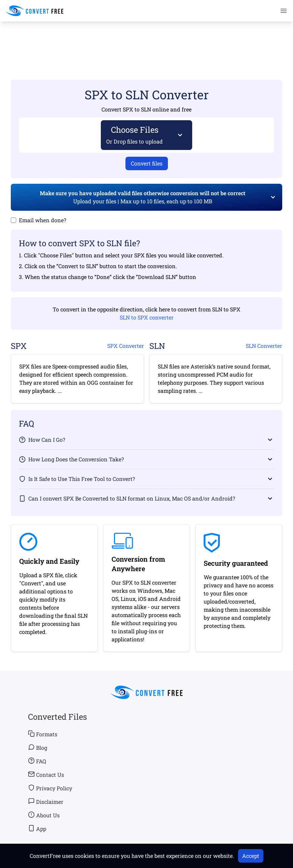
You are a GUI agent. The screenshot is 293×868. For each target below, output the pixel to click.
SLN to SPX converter (147, 317)
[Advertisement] (147, 41)
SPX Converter (126, 346)
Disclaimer (46, 801)
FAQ (37, 761)
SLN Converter (264, 346)
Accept (251, 856)
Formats (43, 734)
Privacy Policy (50, 788)
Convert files (147, 163)
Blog (38, 747)
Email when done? (42, 220)
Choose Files (135, 135)
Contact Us (46, 774)
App (37, 828)
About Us (44, 815)
